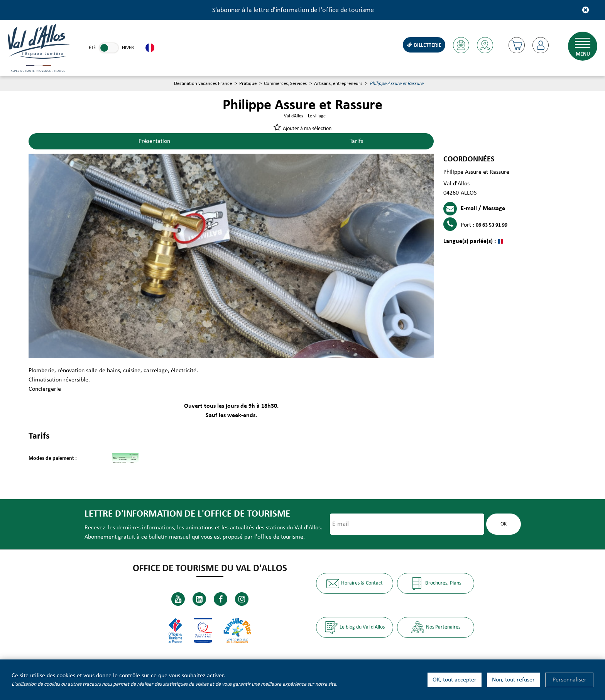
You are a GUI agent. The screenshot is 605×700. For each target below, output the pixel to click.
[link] (109, 48)
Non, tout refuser (513, 680)
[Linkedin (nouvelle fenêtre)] (199, 599)
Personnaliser (570, 680)
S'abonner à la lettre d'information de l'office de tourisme (293, 10)
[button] (517, 45)
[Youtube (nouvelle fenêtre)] (178, 599)
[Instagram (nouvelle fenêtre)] (242, 599)
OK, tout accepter (455, 680)
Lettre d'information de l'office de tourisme (187, 514)
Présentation (154, 141)
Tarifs (356, 141)
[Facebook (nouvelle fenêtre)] (221, 599)
